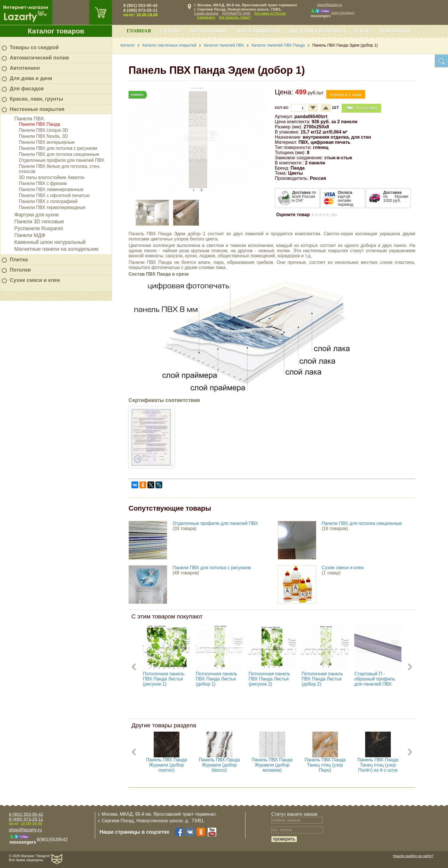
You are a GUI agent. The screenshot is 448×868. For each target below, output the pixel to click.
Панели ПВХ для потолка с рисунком (58, 148)
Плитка (19, 260)
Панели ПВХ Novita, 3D (43, 136)
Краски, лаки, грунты (36, 99)
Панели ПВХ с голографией (48, 201)
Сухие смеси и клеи (35, 280)
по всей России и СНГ (304, 196)
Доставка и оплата (317, 31)
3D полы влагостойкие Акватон (52, 177)
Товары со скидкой (34, 47)
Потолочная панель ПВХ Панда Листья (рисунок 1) (164, 679)
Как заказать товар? (235, 17)
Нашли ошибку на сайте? (413, 856)
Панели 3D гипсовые (39, 222)
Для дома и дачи (31, 78)
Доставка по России (270, 13)
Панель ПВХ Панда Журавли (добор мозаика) (272, 765)
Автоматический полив (39, 58)
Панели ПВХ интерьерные (47, 142)
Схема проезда (206, 13)
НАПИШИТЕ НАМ (236, 13)
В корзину (361, 108)
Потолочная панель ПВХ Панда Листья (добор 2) (322, 679)
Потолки (20, 270)
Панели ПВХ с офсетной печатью (54, 195)
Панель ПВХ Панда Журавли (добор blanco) (219, 765)
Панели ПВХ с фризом (43, 183)
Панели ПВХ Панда (39, 124)
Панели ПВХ (29, 119)
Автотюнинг (25, 68)
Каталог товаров (56, 31)
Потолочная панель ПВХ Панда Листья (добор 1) (216, 679)
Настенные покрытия (37, 109)
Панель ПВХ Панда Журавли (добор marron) (167, 765)
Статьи (170, 31)
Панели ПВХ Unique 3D (44, 130)
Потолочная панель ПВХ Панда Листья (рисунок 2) (269, 679)
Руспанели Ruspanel (39, 228)
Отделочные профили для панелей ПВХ (62, 160)
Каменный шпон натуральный (50, 242)
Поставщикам (258, 31)
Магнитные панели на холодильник (56, 249)
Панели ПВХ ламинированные (51, 189)
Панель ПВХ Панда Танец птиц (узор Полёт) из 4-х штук (378, 765)
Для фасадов (27, 89)
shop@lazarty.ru (330, 5)
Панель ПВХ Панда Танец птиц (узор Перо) (325, 765)
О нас (363, 31)
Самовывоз (206, 17)
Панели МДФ (30, 235)
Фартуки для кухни (37, 215)
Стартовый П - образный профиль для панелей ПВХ (375, 679)
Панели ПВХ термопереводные (52, 207)
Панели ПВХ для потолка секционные (59, 154)
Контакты (395, 31)
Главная (139, 31)
